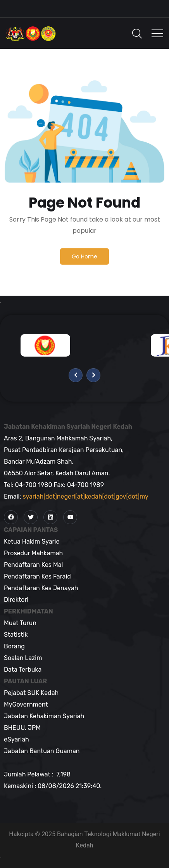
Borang (14, 646)
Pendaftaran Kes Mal (33, 565)
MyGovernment (26, 704)
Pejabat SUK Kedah (31, 693)
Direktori (16, 600)
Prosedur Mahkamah (33, 553)
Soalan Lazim (23, 658)
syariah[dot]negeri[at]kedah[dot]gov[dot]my (86, 496)
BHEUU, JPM (22, 728)
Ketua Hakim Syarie (32, 541)
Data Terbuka (23, 670)
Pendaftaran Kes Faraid (37, 576)
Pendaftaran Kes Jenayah (41, 588)
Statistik (16, 635)
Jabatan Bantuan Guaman (42, 751)
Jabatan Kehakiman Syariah (44, 716)
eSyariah (16, 739)
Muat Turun (20, 623)
